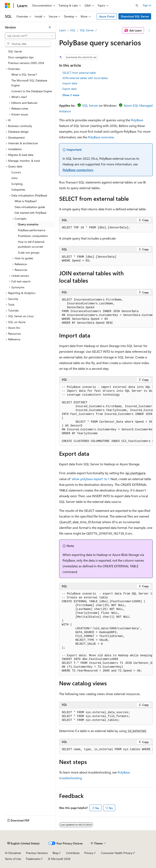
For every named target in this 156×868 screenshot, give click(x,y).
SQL (73, 30)
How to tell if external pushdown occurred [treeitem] (31, 244)
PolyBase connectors (78, 170)
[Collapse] (50, 27)
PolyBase (137, 120)
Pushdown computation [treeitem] (33, 236)
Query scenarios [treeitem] (28, 224)
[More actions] (149, 30)
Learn (63, 30)
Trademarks (33, 859)
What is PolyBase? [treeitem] (26, 201)
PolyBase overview (101, 137)
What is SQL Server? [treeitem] (24, 74)
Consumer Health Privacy (117, 853)
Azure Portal (107, 16)
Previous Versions (37, 853)
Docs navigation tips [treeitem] (21, 57)
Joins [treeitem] (14, 178)
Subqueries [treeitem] (18, 189)
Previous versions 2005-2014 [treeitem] (26, 63)
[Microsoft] (8, 5)
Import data (70, 83)
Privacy (89, 853)
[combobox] (30, 36)
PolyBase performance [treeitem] (32, 230)
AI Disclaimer (13, 853)
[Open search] (137, 5)
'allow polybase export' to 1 (90, 479)
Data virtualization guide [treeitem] (30, 207)
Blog (55, 853)
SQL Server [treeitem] (15, 51)
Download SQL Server (135, 16)
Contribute (73, 853)
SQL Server (87, 30)
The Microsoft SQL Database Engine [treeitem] (29, 83)
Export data (69, 89)
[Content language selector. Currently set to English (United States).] (23, 843)
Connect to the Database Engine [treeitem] (32, 91)
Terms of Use (13, 859)
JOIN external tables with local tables (85, 78)
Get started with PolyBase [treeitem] (30, 213)
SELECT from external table (79, 73)
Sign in (147, 5)
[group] (106, 311)
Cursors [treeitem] (16, 172)
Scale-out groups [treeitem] (29, 252)
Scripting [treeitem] (17, 184)
